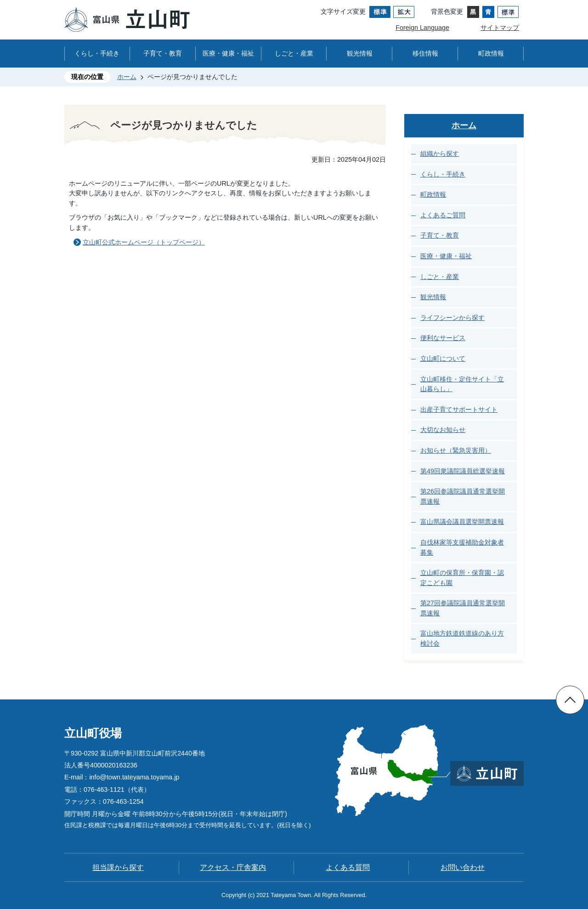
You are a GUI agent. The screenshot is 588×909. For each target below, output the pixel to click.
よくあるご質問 (443, 215)
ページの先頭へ (570, 700)
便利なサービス (443, 338)
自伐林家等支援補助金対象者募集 (462, 547)
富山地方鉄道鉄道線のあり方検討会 (462, 638)
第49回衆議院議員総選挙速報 (463, 471)
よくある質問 (348, 867)
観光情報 (360, 53)
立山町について (443, 358)
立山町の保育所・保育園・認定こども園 (462, 578)
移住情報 (425, 53)
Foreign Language (422, 28)
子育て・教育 (163, 53)
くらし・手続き (97, 53)
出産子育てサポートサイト (459, 409)
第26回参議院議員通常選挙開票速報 (463, 496)
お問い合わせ (463, 867)
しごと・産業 (294, 53)
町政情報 (491, 53)
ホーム (127, 77)
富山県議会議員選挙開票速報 (462, 522)
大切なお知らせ (443, 430)
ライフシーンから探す (452, 318)
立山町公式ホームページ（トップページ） (144, 242)
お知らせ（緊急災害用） (456, 450)
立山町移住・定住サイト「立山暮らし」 (462, 384)
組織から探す (440, 153)
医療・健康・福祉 (228, 53)
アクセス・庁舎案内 (233, 867)
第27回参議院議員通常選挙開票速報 (463, 608)
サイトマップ (500, 28)
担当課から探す (118, 867)
